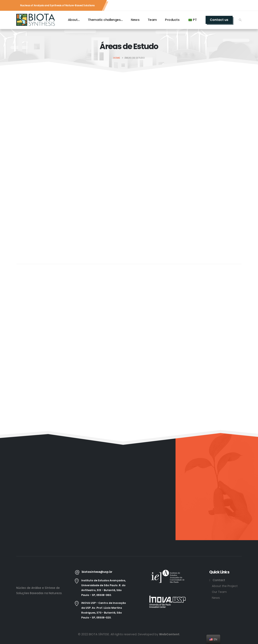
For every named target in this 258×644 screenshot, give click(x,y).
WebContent (169, 634)
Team (152, 20)
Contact (219, 580)
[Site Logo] (36, 20)
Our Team (219, 592)
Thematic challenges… (105, 20)
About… (74, 20)
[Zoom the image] (168, 572)
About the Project (225, 586)
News (135, 20)
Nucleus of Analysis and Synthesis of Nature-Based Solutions (57, 5)
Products (172, 20)
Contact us (219, 20)
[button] (240, 20)
